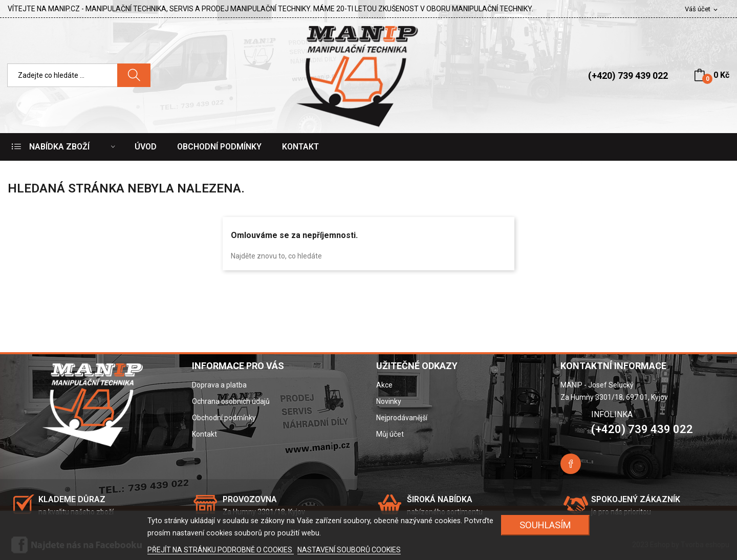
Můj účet (390, 434)
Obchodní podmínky (224, 418)
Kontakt (204, 434)
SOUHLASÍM (545, 525)
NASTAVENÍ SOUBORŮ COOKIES (349, 550)
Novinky (389, 401)
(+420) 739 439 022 (628, 76)
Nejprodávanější (402, 418)
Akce (384, 385)
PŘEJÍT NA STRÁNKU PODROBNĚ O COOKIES (221, 550)
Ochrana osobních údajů (231, 401)
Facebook (571, 464)
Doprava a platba (219, 385)
